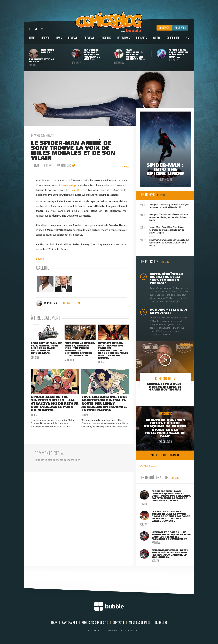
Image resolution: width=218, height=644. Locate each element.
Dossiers (106, 40)
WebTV (157, 40)
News (59, 40)
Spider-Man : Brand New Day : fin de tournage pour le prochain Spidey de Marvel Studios (162, 230)
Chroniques (173, 40)
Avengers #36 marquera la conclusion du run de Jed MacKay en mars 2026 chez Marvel (164, 217)
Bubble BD (161, 623)
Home (32, 40)
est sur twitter (69, 303)
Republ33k (47, 303)
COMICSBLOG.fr (149, 466)
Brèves (45, 40)
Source (40, 259)
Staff (54, 623)
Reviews (73, 40)
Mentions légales (140, 623)
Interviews (124, 40)
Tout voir (161, 195)
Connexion (164, 28)
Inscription (180, 28)
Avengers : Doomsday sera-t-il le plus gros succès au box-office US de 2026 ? (164, 206)
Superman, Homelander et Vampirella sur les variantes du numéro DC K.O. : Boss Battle (164, 242)
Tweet (126, 167)
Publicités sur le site (95, 623)
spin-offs (75, 190)
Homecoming (68, 185)
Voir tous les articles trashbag (165, 455)
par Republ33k (64, 166)
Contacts (118, 623)
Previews (89, 40)
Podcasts (141, 40)
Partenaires (69, 623)
